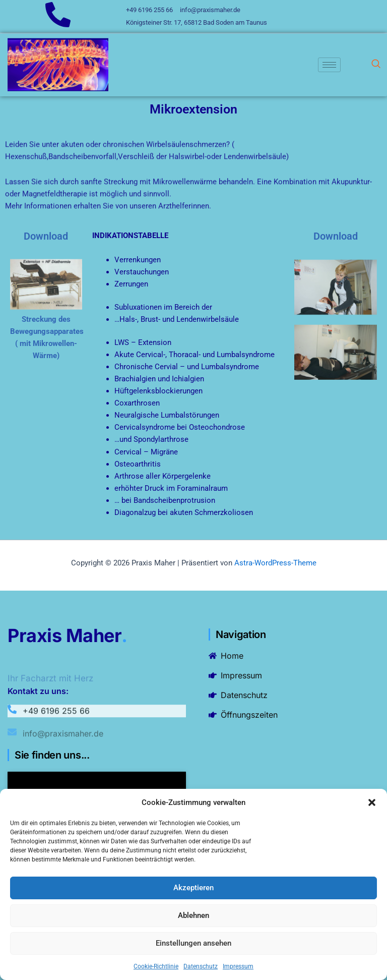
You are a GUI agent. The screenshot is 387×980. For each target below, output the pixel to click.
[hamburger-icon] (329, 65)
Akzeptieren (193, 888)
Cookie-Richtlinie (156, 966)
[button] (372, 802)
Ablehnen (193, 915)
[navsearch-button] (376, 65)
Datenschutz (201, 966)
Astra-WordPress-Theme (275, 563)
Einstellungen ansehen (193, 943)
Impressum (238, 966)
